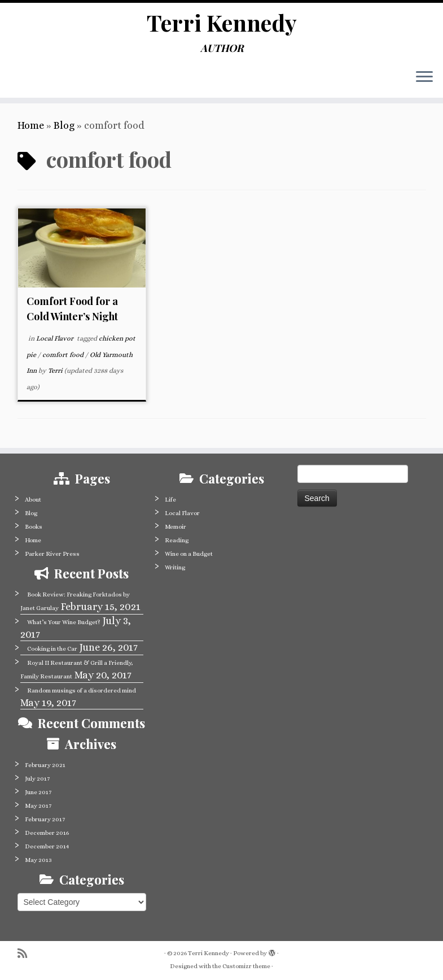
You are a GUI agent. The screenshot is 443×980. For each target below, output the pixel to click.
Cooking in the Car (52, 649)
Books (34, 527)
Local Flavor (56, 338)
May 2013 (38, 860)
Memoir (176, 527)
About (33, 500)
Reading (177, 540)
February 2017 (45, 819)
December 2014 (47, 846)
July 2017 (37, 779)
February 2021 (45, 765)
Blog (64, 125)
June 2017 (38, 792)
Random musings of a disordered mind (82, 691)
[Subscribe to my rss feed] (26, 954)
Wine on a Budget (189, 554)
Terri (55, 371)
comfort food (64, 355)
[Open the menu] (424, 77)
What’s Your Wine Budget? (64, 622)
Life (170, 500)
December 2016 (47, 833)
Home (31, 125)
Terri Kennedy (222, 23)
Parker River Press (52, 554)
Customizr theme (246, 966)
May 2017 (38, 806)
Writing (175, 567)
